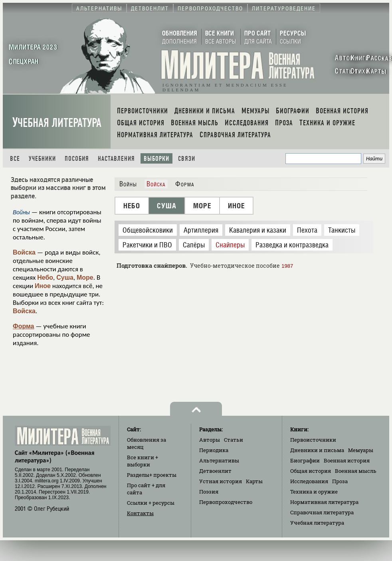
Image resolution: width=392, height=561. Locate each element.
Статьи (234, 440)
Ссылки (151, 503)
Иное (43, 286)
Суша (65, 278)
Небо (45, 278)
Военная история (347, 460)
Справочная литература (322, 512)
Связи (187, 159)
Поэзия (209, 492)
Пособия (77, 159)
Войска (24, 252)
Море (85, 278)
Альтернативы (219, 460)
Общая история (311, 471)
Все (15, 159)
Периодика (214, 450)
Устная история (221, 481)
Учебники (42, 159)
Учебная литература (57, 123)
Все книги (143, 461)
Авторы (210, 440)
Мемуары (361, 450)
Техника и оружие (314, 492)
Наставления (116, 159)
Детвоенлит (215, 471)
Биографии (305, 460)
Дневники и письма (317, 450)
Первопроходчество (226, 502)
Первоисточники (313, 440)
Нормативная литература (324, 502)
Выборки (156, 159)
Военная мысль (356, 471)
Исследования (309, 481)
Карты (254, 481)
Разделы (152, 475)
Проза (340, 481)
